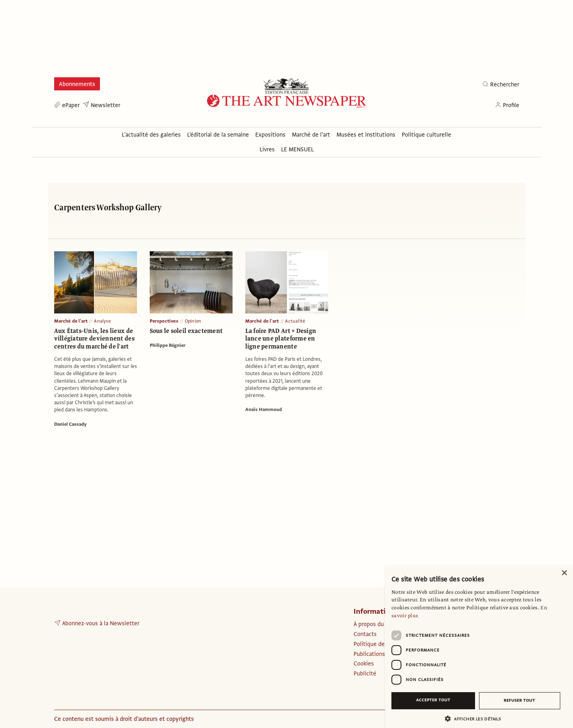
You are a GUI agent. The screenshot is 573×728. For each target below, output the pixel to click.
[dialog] (479, 646)
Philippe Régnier (168, 345)
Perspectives (164, 321)
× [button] (564, 573)
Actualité (295, 321)
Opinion (193, 321)
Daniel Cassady (70, 424)
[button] (476, 719)
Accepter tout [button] (433, 700)
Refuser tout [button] (519, 700)
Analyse (102, 321)
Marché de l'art (71, 321)
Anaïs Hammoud (264, 409)
